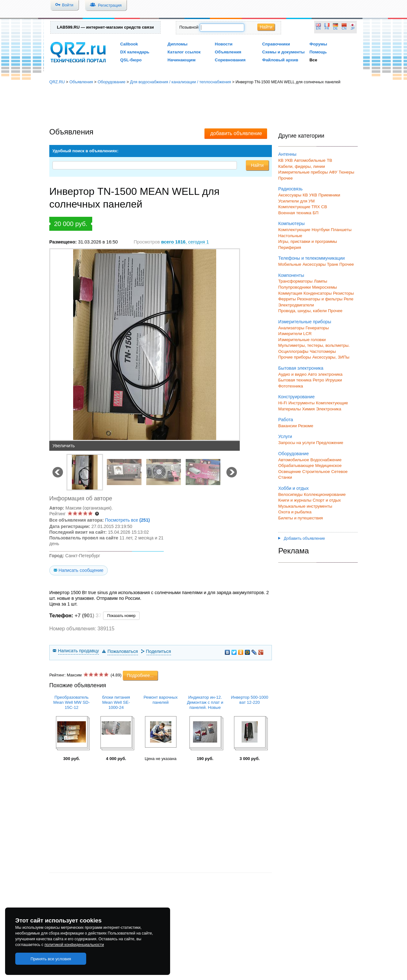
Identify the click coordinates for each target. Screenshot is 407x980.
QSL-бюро (131, 60)
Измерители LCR (295, 334)
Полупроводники (295, 287)
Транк (332, 264)
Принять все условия (51, 959)
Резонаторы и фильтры (320, 299)
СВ (324, 207)
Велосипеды (290, 494)
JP (353, 28)
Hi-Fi (283, 403)
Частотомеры (323, 351)
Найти (266, 27)
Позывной (189, 27)
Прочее (286, 178)
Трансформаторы (295, 281)
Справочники (276, 44)
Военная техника (295, 213)
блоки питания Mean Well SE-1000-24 (116, 702)
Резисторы (343, 293)
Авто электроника (325, 374)
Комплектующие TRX (299, 207)
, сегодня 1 (185, 242)
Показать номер (121, 616)
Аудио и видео (292, 374)
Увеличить (64, 446)
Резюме (306, 426)
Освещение (290, 472)
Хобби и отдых (293, 488)
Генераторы (317, 328)
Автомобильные (310, 160)
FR (327, 28)
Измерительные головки (302, 340)
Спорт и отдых (327, 500)
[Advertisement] (203, 106)
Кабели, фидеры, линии (302, 166)
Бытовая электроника (301, 368)
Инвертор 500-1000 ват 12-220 (249, 700)
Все (313, 60)
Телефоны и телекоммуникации (311, 258)
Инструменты (302, 403)
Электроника (329, 409)
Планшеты (341, 230)
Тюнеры (346, 172)
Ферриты (287, 299)
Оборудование (111, 82)
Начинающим (182, 60)
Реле (348, 299)
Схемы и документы (283, 52)
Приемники (329, 195)
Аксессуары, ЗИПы (331, 357)
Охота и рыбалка (295, 512)
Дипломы (178, 44)
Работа (286, 420)
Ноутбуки (321, 230)
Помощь (318, 52)
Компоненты (291, 275)
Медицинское (328, 466)
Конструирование (297, 397)
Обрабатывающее (296, 466)
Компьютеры (291, 223)
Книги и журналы (295, 500)
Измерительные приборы (305, 322)
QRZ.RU (57, 82)
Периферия (290, 247)
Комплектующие (294, 230)
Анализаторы (291, 328)
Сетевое (339, 472)
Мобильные (290, 264)
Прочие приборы (295, 357)
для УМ (307, 201)
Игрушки (334, 380)
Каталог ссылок (184, 52)
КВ (281, 160)
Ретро (318, 380)
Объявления (228, 52)
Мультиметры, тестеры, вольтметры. (314, 345)
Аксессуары (290, 195)
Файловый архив (280, 60)
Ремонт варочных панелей (160, 700)
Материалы (290, 409)
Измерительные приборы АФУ (308, 172)
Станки (285, 477)
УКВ (289, 160)
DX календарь (135, 52)
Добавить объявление (302, 538)
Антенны (287, 154)
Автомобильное (294, 460)
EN (318, 28)
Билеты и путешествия (301, 518)
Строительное (316, 472)
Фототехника (291, 386)
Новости (224, 44)
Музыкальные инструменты (305, 506)
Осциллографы (293, 351)
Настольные (290, 236)
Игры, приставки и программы (308, 241)
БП (315, 213)
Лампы (321, 281)
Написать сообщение (81, 570)
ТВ (330, 160)
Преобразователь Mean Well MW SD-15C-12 (72, 702)
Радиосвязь (290, 189)
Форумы (318, 44)
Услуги (285, 436)
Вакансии (287, 426)
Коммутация (290, 293)
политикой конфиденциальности (74, 945)
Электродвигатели (296, 305)
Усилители (289, 201)
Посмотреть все (127, 520)
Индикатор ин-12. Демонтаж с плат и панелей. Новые (205, 702)
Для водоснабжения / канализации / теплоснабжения (181, 82)
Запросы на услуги (297, 443)
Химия (308, 409)
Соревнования (230, 60)
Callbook (129, 44)
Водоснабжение (326, 460)
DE (335, 28)
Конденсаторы (318, 293)
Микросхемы (325, 287)
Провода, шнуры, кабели (302, 311)
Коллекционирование (325, 494)
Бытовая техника (295, 380)
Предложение (330, 443)
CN (344, 28)
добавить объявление (236, 133)
